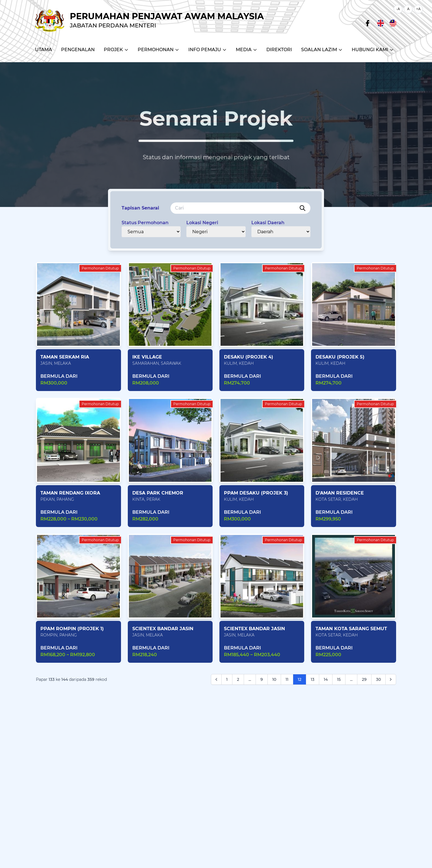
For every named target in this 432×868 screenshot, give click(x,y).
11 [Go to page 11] (287, 679)
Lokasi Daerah (268, 223)
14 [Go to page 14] (326, 679)
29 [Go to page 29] (364, 679)
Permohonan (158, 50)
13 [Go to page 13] (313, 679)
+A (418, 9)
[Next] (391, 679)
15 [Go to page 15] (339, 679)
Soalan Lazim (322, 50)
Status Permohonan (145, 223)
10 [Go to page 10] (274, 679)
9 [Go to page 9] (262, 679)
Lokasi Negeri (202, 223)
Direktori (279, 50)
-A (398, 9)
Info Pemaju (208, 50)
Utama (44, 50)
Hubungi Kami (373, 50)
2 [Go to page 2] (238, 679)
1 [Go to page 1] (227, 679)
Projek (116, 50)
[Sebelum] (216, 679)
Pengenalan (78, 50)
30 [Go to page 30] (378, 679)
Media (247, 50)
